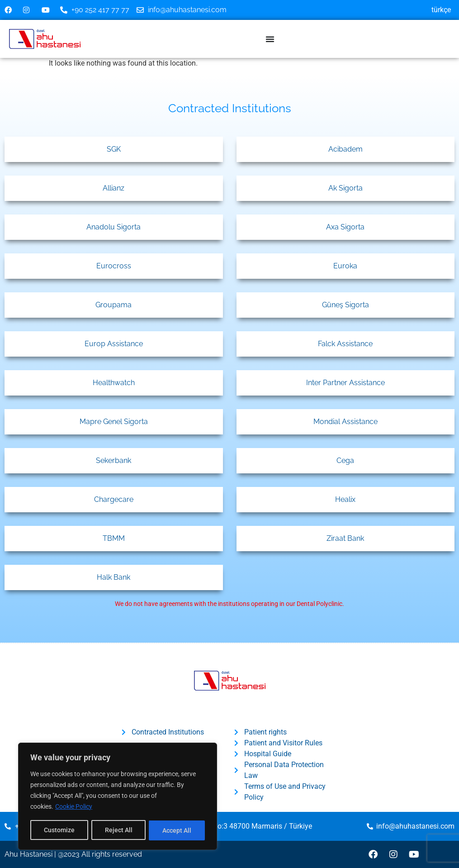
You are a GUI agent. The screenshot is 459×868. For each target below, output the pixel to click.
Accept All (177, 830)
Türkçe (441, 10)
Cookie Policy (74, 808)
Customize (59, 830)
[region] (118, 797)
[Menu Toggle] (270, 39)
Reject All (119, 830)
